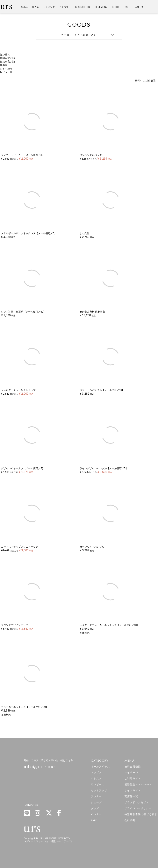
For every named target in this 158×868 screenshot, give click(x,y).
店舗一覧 (139, 7)
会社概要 (130, 820)
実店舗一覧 (131, 796)
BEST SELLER (82, 7)
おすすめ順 (6, 69)
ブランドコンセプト (137, 802)
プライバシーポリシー (138, 808)
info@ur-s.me (39, 767)
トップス (96, 772)
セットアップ (99, 790)
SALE (127, 7)
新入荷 (35, 7)
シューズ (96, 802)
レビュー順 (6, 72)
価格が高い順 (7, 62)
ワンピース (98, 784)
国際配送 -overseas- (138, 784)
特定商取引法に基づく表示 (141, 814)
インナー (96, 814)
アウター (96, 796)
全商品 (24, 7)
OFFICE (116, 7)
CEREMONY (101, 7)
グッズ (95, 808)
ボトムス (96, 778)
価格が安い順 (7, 58)
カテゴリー (65, 7)
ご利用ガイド (133, 778)
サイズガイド (133, 790)
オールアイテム (100, 766)
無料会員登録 (133, 766)
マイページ (131, 772)
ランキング (49, 7)
